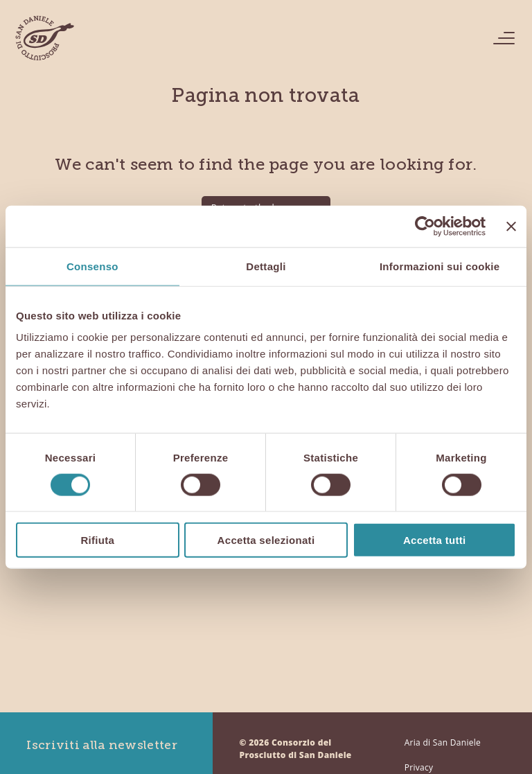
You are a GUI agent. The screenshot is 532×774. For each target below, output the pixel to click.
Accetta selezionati (266, 540)
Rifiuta (97, 540)
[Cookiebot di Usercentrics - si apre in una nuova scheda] (425, 226)
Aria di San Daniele (443, 742)
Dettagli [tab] (266, 266)
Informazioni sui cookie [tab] (440, 266)
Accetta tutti (435, 540)
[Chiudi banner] (511, 226)
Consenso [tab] (92, 266)
